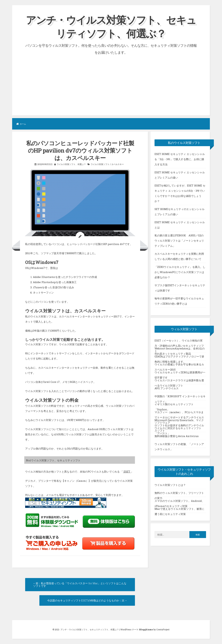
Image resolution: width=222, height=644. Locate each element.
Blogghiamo (146, 629)
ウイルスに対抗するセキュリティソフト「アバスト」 (178, 429)
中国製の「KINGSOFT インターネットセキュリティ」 (180, 397)
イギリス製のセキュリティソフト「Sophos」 (174, 405)
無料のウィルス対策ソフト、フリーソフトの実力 (179, 494)
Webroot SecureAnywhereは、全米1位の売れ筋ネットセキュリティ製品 (180, 349)
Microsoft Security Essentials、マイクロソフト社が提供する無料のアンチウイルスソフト (179, 421)
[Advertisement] (111, 82)
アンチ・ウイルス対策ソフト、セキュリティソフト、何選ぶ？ (111, 26)
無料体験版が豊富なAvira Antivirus (177, 436)
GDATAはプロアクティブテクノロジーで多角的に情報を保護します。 (179, 357)
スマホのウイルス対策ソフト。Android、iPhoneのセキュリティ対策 (179, 502)
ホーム (21, 124)
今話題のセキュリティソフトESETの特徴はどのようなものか (83, 600)
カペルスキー (118, 164)
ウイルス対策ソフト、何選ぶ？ (71, 164)
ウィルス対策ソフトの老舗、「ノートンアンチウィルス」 (179, 445)
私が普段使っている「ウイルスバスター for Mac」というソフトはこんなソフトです (80, 585)
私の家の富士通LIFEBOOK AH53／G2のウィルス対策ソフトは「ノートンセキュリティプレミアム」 (179, 240)
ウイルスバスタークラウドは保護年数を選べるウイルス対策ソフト (179, 381)
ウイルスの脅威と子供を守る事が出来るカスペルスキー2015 (179, 365)
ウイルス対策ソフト (100, 164)
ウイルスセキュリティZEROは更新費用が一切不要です (180, 373)
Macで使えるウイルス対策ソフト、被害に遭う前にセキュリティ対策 (179, 510)
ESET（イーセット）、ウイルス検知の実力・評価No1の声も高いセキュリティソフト (179, 341)
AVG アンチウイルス (167, 388)
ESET (127, 472)
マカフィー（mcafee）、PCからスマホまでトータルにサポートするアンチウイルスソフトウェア (179, 413)
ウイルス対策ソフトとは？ (170, 485)
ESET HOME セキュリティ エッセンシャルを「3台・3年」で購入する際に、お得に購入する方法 (180, 159)
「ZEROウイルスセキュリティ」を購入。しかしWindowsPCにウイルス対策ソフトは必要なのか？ (180, 272)
